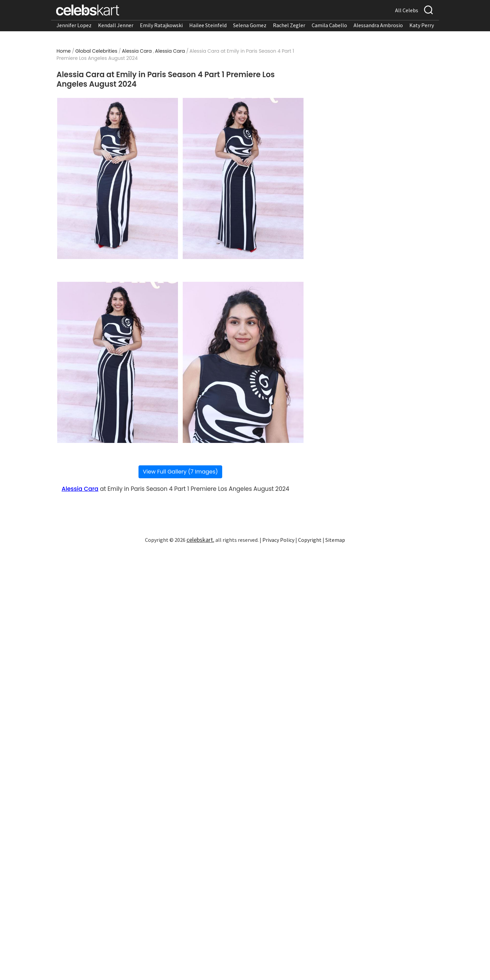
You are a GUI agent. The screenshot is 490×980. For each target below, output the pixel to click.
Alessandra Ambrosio (378, 25)
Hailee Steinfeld (208, 25)
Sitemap (335, 540)
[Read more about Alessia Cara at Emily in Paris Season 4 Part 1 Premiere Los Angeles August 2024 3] (118, 362)
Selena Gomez (250, 25)
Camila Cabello (329, 25)
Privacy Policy (278, 540)
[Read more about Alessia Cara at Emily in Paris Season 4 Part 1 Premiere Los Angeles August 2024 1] (118, 178)
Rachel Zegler (289, 25)
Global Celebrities (96, 51)
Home (64, 51)
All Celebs (407, 10)
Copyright (310, 540)
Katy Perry (422, 25)
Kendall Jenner (116, 25)
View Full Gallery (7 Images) (181, 472)
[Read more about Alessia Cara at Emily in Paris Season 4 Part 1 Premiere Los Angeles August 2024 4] (243, 362)
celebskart (200, 540)
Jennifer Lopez (74, 25)
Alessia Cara (137, 51)
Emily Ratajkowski (161, 25)
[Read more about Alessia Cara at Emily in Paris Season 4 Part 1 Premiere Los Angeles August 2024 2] (243, 178)
